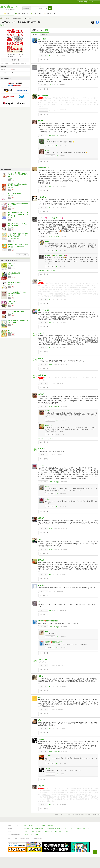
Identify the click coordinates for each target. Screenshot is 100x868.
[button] (50, 8)
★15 (50, 406)
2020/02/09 (64, 549)
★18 (50, 549)
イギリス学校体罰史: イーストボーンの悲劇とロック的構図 (18, 293)
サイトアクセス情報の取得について (80, 828)
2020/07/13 (64, 528)
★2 (50, 186)
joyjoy (40, 121)
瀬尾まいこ (11, 332)
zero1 (47, 486)
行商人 (41, 676)
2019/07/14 (63, 805)
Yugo (40, 281)
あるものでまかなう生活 (15, 194)
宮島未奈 (10, 275)
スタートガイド (41, 825)
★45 (50, 751)
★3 (50, 55)
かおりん (41, 465)
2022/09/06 (63, 135)
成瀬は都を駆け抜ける (14, 273)
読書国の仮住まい (44, 168)
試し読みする (15, 60)
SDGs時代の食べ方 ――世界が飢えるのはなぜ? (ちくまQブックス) (18, 245)
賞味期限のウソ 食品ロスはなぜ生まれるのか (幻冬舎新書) (18, 185)
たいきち (41, 333)
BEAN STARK (43, 95)
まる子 (47, 140)
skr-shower (42, 602)
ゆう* (47, 631)
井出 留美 (7, 18)
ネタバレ (44, 35)
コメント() (55, 55)
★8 (50, 85)
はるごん (41, 518)
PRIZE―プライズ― (13, 302)
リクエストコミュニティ (62, 831)
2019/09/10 (63, 686)
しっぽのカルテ (12, 263)
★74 (50, 237)
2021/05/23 (63, 348)
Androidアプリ (28, 835)
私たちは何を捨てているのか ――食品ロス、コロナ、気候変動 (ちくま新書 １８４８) (18, 214)
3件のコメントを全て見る (46, 439)
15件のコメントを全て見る (47, 271)
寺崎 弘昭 (10, 296)
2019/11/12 (64, 627)
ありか (10, 330)
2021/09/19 (63, 322)
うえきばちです (44, 659)
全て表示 (35, 35)
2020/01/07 (63, 574)
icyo (40, 697)
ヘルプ (26, 831)
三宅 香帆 (10, 313)
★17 (50, 627)
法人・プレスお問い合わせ (45, 831)
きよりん (41, 786)
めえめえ (41, 394)
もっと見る (22, 255)
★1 (57, 145)
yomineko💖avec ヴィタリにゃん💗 (51, 218)
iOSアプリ (38, 835)
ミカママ (48, 756)
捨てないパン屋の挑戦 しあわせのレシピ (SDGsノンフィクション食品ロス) (18, 175)
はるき (41, 358)
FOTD (47, 241)
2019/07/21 (63, 728)
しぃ (40, 539)
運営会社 (26, 828)
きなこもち (42, 197)
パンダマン (42, 585)
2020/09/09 (64, 406)
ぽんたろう (49, 425)
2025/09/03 (63, 55)
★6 (50, 574)
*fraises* (41, 739)
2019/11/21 (63, 610)
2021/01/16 (64, 364)
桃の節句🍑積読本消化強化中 (48, 621)
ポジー (41, 720)
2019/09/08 (60, 709)
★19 (50, 528)
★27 (50, 482)
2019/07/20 (64, 751)
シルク (41, 66)
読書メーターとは (29, 825)
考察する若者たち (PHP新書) (16, 311)
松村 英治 (42, 448)
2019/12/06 (60, 591)
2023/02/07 (63, 110)
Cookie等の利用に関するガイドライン (57, 828)
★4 (50, 110)
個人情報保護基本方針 (38, 828)
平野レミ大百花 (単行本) (15, 283)
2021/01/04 (60, 383)
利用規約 (51, 825)
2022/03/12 (64, 237)
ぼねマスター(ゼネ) (45, 310)
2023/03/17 (63, 85)
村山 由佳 (10, 265)
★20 (50, 364)
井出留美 (10, 178)
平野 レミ (10, 284)
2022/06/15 (63, 207)
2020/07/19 (60, 455)
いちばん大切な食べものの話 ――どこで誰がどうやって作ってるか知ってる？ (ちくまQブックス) (18, 235)
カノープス (42, 39)
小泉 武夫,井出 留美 (14, 238)
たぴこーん (42, 375)
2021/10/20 (63, 299)
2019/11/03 (60, 665)
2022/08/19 (63, 186)
